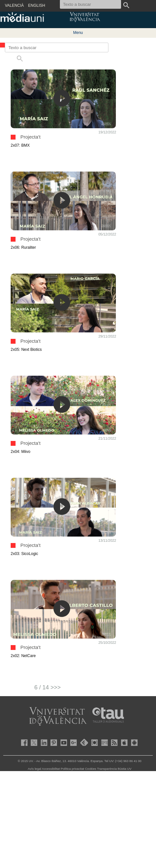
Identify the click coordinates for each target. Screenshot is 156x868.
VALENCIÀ (14, 5)
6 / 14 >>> (48, 687)
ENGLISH (37, 5)
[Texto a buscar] (57, 47)
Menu (78, 33)
